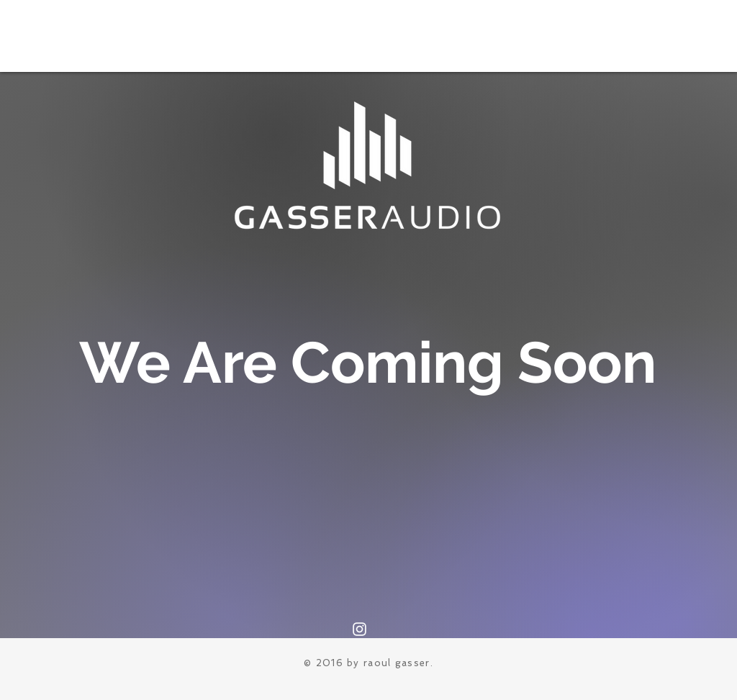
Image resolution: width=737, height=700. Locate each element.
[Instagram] (360, 629)
